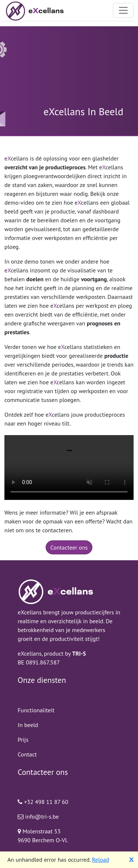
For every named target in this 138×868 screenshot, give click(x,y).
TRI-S (79, 653)
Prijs (23, 740)
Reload (101, 860)
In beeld (28, 725)
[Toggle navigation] (123, 10)
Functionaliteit (36, 710)
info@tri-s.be (38, 816)
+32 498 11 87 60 (43, 802)
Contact (27, 754)
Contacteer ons (69, 547)
